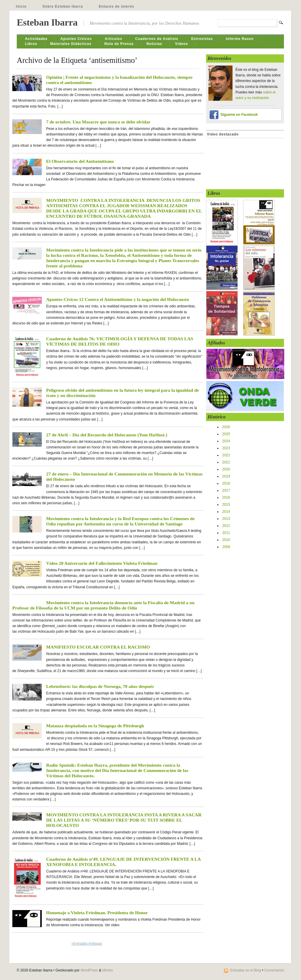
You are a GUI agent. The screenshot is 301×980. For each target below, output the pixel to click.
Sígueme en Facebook (239, 115)
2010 (226, 540)
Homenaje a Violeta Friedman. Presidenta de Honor (97, 913)
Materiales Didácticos (71, 44)
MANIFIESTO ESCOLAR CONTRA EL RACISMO (98, 647)
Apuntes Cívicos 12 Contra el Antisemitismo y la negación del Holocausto (118, 299)
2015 (226, 505)
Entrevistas (202, 39)
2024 (226, 441)
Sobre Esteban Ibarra (63, 6)
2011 (226, 533)
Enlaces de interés (117, 6)
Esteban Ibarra (47, 22)
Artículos (113, 39)
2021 (226, 462)
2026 (226, 427)
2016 (226, 497)
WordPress (89, 970)
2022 (226, 455)
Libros (31, 44)
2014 (226, 512)
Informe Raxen (240, 39)
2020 (226, 469)
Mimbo (108, 970)
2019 (226, 476)
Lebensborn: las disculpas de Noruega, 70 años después (100, 686)
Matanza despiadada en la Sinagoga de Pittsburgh (95, 726)
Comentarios (274, 970)
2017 (226, 490)
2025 (226, 434)
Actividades (36, 39)
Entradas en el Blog (246, 970)
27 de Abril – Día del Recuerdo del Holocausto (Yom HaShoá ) (107, 435)
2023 (226, 448)
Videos (182, 44)
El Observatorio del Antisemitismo (80, 161)
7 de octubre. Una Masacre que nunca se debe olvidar (98, 122)
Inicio (21, 6)
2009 (226, 547)
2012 (226, 526)
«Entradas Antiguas (87, 944)
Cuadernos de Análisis (157, 39)
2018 (226, 483)
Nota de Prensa (119, 44)
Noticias (154, 44)
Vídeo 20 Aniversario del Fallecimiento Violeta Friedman (102, 563)
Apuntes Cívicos (76, 39)
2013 (226, 519)
